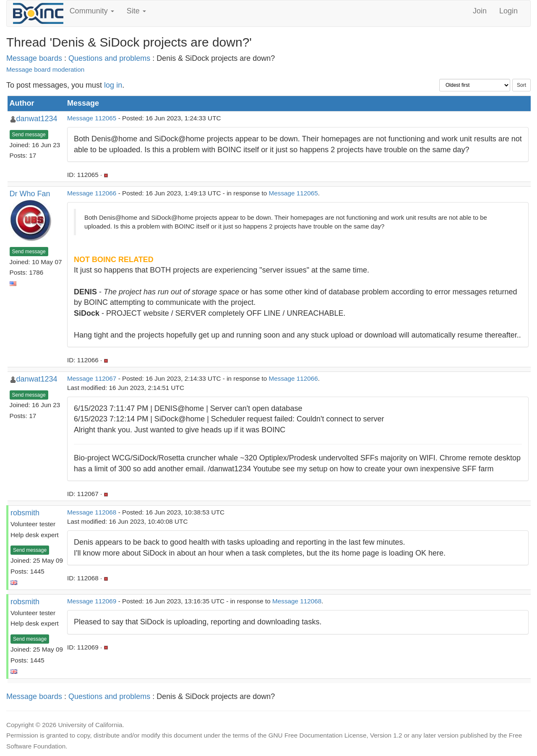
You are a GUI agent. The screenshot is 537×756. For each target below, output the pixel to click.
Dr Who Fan (30, 194)
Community (92, 11)
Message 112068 (92, 512)
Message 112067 (92, 378)
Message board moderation (45, 69)
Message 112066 (92, 193)
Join (480, 11)
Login (508, 11)
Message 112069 (92, 601)
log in (113, 85)
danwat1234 (37, 119)
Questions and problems (109, 58)
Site (136, 11)
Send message (29, 135)
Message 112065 (92, 118)
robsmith (25, 513)
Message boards (34, 58)
